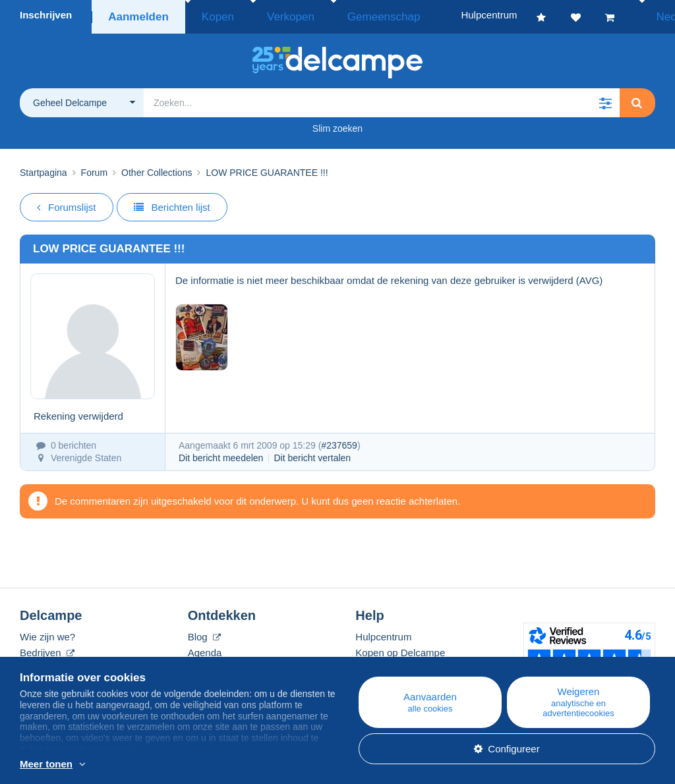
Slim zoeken (337, 125)
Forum (94, 169)
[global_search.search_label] (382, 99)
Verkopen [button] (269, 15)
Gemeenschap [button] (345, 15)
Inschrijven (46, 15)
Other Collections (157, 169)
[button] (605, 99)
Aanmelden (137, 15)
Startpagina (44, 169)
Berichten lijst (172, 203)
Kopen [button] (210, 15)
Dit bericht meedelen (221, 454)
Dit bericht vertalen (312, 454)
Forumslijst (67, 203)
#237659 (339, 441)
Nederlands (633, 15)
